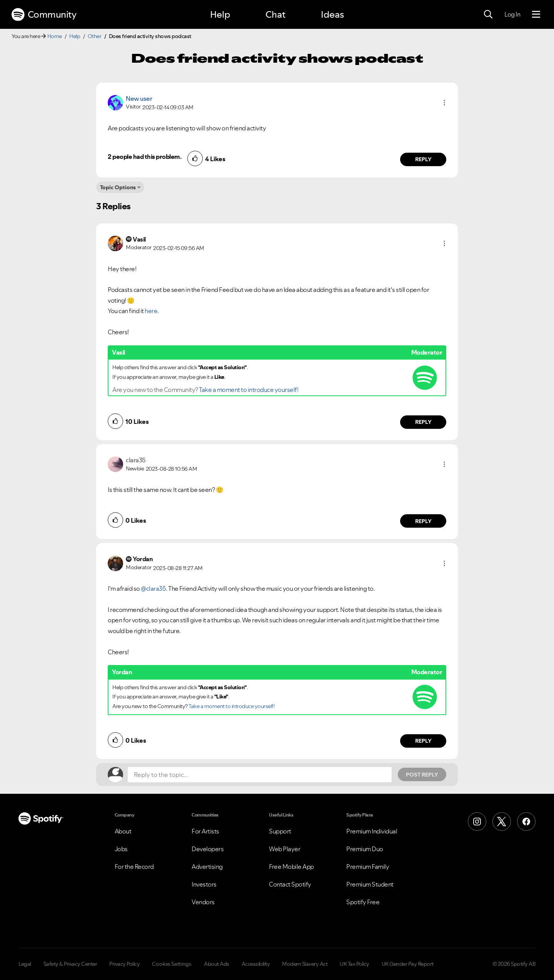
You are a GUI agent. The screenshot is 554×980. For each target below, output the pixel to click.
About (123, 831)
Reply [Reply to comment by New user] (423, 159)
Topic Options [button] (118, 187)
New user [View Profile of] (139, 98)
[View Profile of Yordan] (143, 559)
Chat (275, 14)
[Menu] (536, 15)
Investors (204, 884)
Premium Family (368, 867)
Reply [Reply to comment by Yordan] (423, 741)
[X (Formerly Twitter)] (502, 822)
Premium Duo (365, 849)
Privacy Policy (124, 964)
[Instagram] (477, 822)
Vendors (203, 902)
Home (55, 36)
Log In (512, 14)
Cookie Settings (172, 964)
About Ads (217, 964)
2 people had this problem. (144, 157)
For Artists (205, 831)
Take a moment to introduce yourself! (249, 390)
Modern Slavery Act (305, 964)
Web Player (285, 849)
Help (220, 14)
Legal (25, 964)
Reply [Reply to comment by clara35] (423, 521)
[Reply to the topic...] (260, 775)
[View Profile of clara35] (136, 460)
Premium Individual (372, 831)
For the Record (134, 867)
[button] (444, 103)
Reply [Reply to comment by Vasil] (423, 422)
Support (280, 831)
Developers (208, 849)
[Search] (488, 15)
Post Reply (422, 775)
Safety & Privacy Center (70, 964)
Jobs (121, 849)
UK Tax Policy (355, 964)
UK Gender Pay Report (408, 964)
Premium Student (370, 884)
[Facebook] (526, 822)
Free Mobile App (291, 867)
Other (95, 36)
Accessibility (256, 964)
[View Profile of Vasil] (139, 239)
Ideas (332, 14)
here (151, 311)
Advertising (207, 867)
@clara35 (153, 588)
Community (44, 15)
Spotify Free (363, 902)
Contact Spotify (290, 884)
